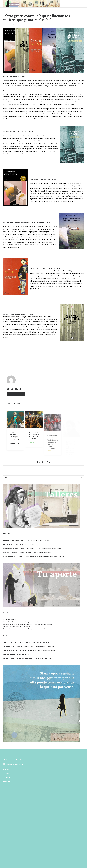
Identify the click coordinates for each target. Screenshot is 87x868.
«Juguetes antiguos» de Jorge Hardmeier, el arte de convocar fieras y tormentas (27, 624)
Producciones (32, 449)
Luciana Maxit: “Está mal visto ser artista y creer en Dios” (21, 622)
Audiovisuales (14, 451)
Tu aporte (7, 778)
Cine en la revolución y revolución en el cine (16, 627)
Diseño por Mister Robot (43, 857)
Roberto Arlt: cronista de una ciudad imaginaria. (27, 541)
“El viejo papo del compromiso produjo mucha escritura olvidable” (30, 650)
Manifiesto (7, 769)
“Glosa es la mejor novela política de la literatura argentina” (27, 642)
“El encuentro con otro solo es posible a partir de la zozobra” (33, 549)
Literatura (21, 24)
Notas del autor (16, 394)
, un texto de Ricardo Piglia (19, 545)
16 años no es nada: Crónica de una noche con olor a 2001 (34, 442)
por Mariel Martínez (27, 658)
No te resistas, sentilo (10, 619)
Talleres (6, 774)
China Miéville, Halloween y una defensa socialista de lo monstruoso (15, 442)
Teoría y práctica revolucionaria (27, 553)
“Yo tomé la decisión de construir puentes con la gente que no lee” (34, 557)
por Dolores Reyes (17, 654)
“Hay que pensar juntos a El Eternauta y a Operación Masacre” (29, 646)
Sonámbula (33, 24)
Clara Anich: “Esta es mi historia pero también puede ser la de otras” (24, 629)
